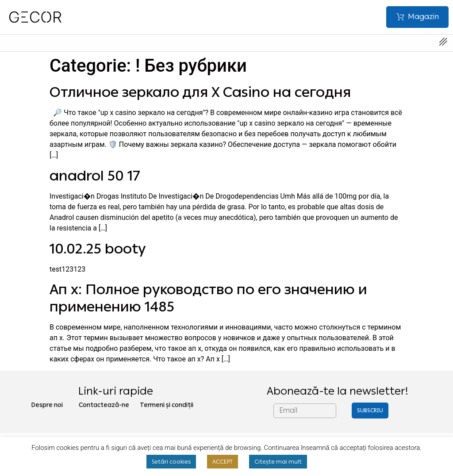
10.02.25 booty (98, 249)
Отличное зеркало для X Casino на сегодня (200, 92)
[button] (416, 17)
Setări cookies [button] (171, 462)
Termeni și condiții (167, 405)
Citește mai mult (278, 462)
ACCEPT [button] (223, 462)
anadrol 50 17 (95, 176)
